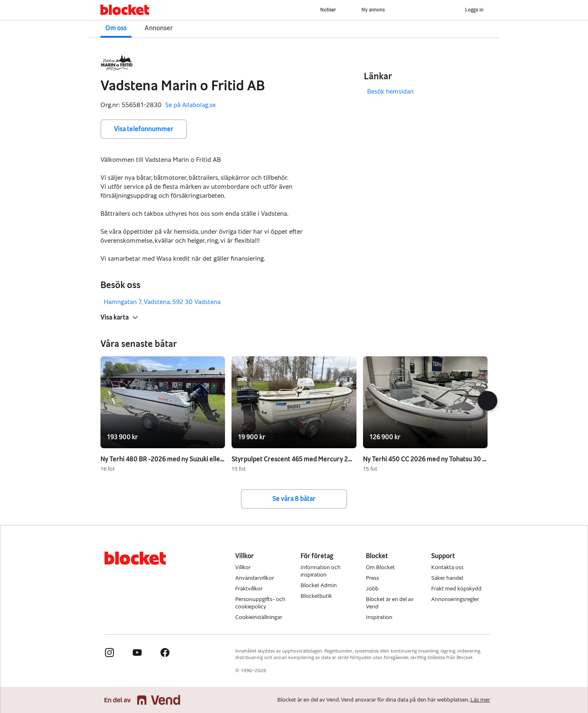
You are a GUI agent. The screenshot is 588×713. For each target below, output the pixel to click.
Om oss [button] (116, 28)
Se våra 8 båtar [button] (294, 499)
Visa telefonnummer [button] (144, 129)
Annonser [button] (159, 28)
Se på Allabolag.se (190, 105)
